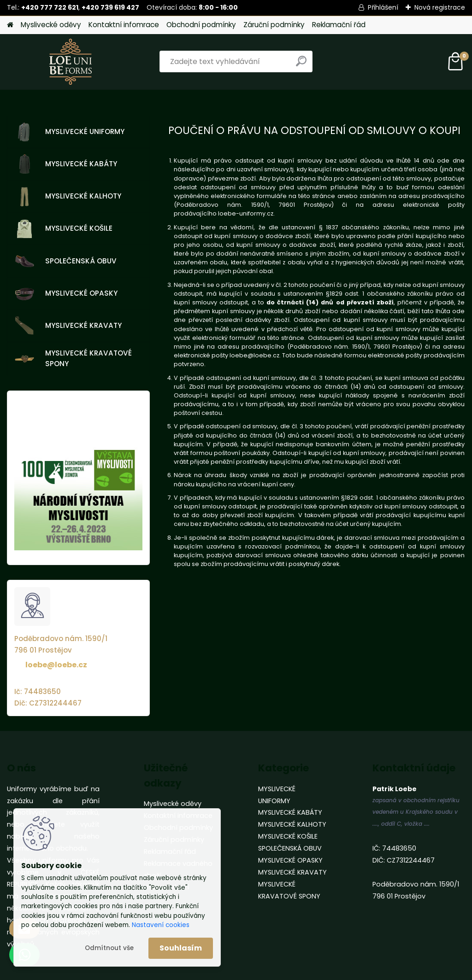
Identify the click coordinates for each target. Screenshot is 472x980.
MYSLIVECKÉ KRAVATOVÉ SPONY (73, 358)
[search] (301, 65)
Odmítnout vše (109, 948)
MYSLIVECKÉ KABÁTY (66, 164)
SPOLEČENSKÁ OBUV (66, 261)
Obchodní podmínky (201, 25)
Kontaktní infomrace (124, 25)
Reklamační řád (339, 25)
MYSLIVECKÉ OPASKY (66, 293)
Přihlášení (383, 7)
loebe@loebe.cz (56, 665)
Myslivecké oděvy (51, 25)
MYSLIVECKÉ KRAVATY (68, 326)
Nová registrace (440, 7)
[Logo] (70, 62)
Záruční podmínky (274, 25)
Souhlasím (181, 948)
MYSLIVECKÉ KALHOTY (68, 197)
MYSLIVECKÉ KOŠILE (64, 229)
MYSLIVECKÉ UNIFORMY (70, 132)
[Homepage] (10, 25)
